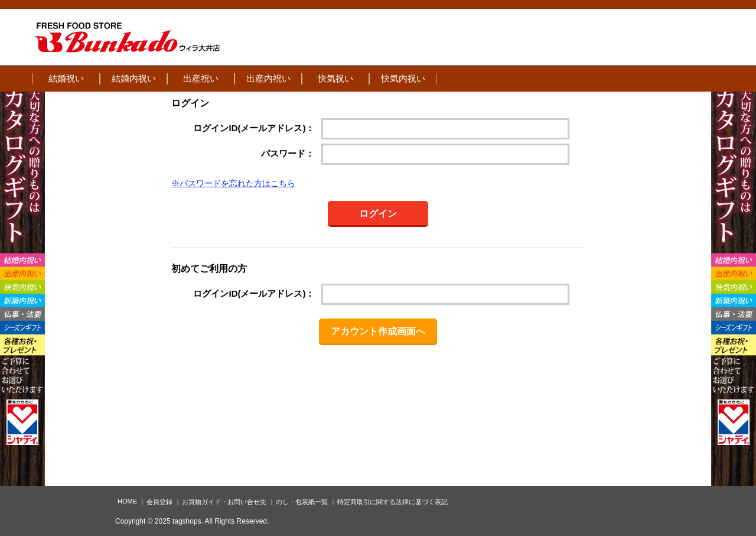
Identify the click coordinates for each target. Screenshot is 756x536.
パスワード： (288, 153)
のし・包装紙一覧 (302, 502)
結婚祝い (66, 78)
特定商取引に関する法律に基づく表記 (392, 502)
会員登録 (159, 502)
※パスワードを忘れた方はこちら (233, 183)
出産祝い (201, 78)
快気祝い (335, 78)
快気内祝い (403, 78)
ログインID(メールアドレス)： (254, 128)
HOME (127, 501)
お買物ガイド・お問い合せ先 (224, 502)
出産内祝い (268, 78)
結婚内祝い (134, 78)
